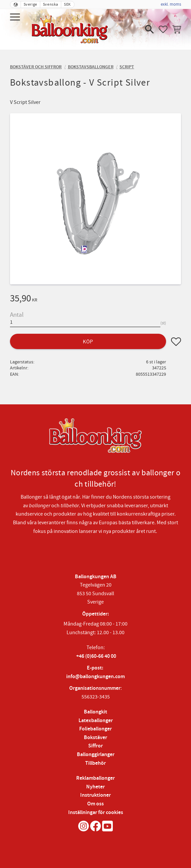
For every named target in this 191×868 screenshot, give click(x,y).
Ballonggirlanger (96, 755)
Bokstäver (95, 738)
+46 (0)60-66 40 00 (96, 656)
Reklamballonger (95, 778)
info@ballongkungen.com (95, 677)
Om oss (95, 804)
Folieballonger (95, 729)
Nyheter (95, 787)
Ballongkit (95, 712)
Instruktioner (95, 795)
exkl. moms (171, 4)
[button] (16, 17)
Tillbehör (95, 763)
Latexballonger (96, 721)
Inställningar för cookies (96, 813)
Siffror (95, 746)
